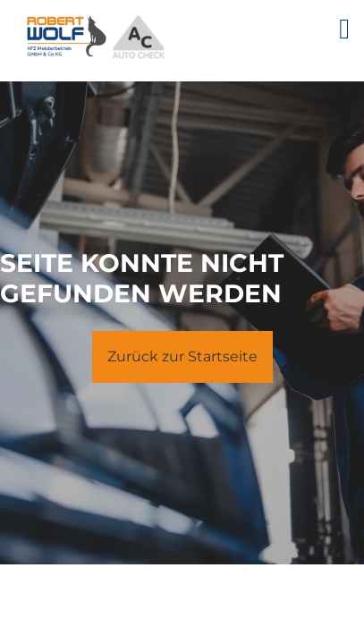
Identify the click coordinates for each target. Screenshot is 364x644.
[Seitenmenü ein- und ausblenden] (351, 29)
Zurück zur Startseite (182, 356)
